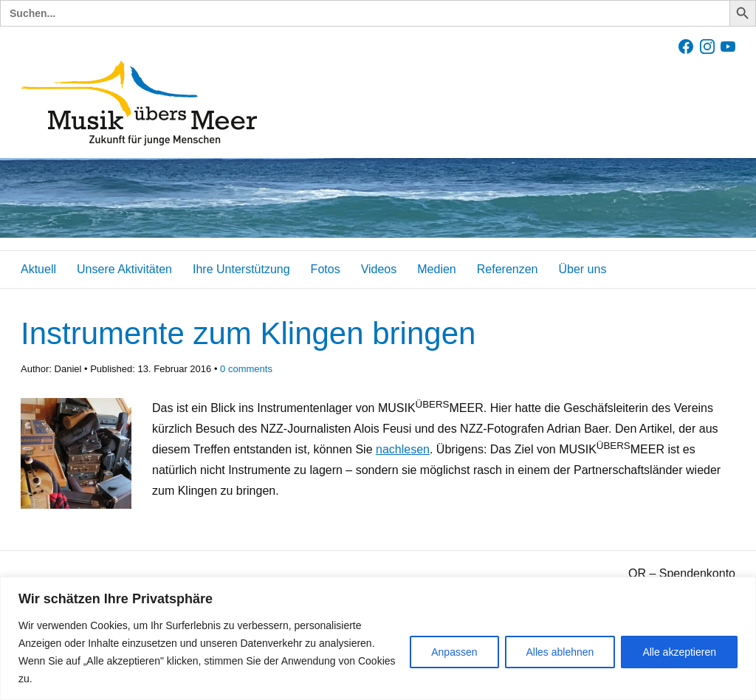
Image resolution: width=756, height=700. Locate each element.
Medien (436, 269)
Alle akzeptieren (679, 652)
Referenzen (508, 269)
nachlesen (403, 449)
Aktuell (38, 269)
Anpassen (454, 652)
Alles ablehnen (560, 652)
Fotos (326, 269)
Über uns (582, 269)
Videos (379, 269)
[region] (378, 638)
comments (246, 369)
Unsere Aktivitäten (124, 269)
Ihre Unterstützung (241, 269)
